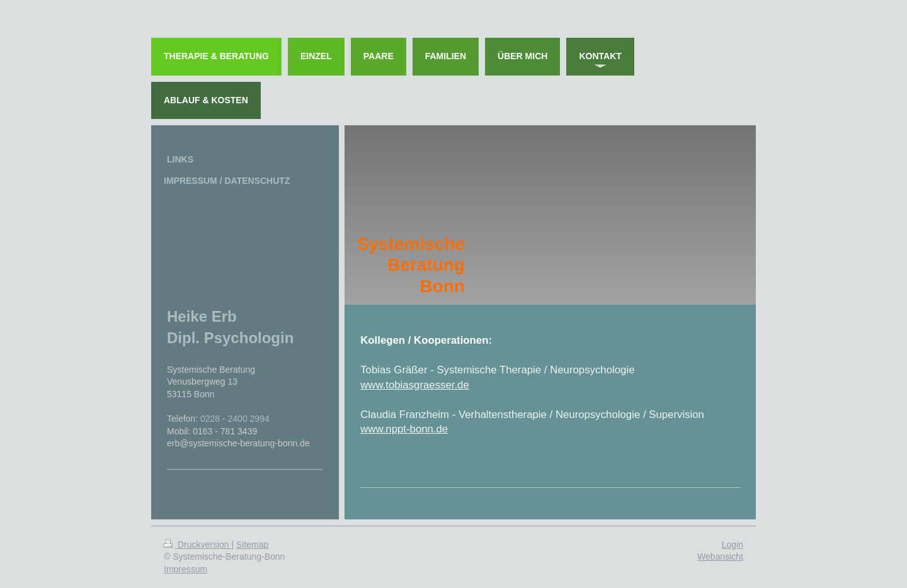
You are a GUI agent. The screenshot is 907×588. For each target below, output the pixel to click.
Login (733, 545)
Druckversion (197, 545)
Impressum (185, 569)
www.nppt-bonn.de (404, 429)
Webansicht (720, 557)
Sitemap (252, 545)
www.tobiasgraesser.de (415, 385)
